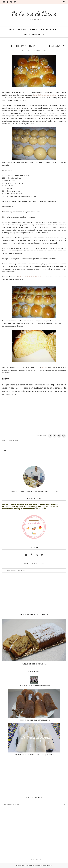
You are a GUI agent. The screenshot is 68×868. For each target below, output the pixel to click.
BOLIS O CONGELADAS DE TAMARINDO (35, 720)
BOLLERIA (15, 441)
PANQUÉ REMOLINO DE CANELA (34, 664)
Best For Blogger (47, 865)
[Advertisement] (34, 593)
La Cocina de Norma (34, 14)
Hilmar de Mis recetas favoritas (44, 95)
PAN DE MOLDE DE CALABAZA (30, 277)
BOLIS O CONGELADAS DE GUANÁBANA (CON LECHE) (35, 755)
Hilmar (45, 367)
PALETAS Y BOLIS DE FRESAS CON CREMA (35, 686)
